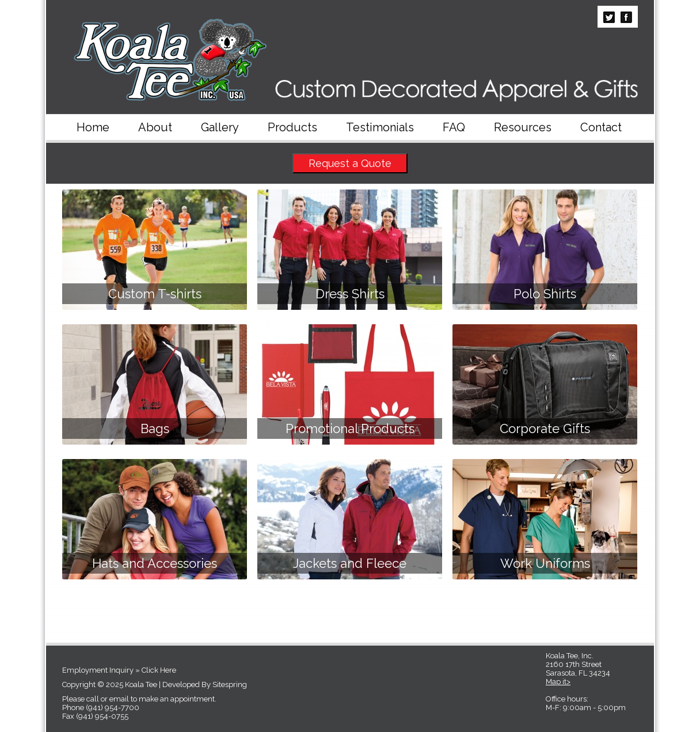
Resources (523, 127)
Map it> (558, 682)
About (155, 127)
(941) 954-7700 (113, 708)
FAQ (454, 127)
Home (93, 127)
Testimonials (380, 127)
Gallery (220, 127)
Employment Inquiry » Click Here (119, 670)
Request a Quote (350, 163)
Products (292, 127)
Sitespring (230, 684)
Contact (601, 127)
